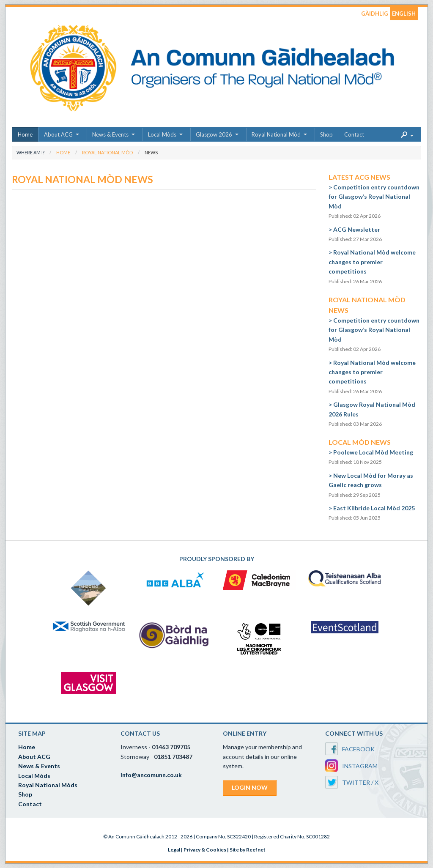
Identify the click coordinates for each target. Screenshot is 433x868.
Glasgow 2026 (214, 134)
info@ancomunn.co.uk (151, 775)
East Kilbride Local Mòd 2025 (374, 508)
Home (25, 134)
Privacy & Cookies (205, 850)
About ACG (58, 134)
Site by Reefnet (248, 850)
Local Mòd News (360, 442)
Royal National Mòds (48, 785)
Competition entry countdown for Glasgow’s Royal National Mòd (374, 197)
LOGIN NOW (250, 787)
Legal (174, 850)
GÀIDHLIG (375, 14)
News (151, 152)
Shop (326, 134)
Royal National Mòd (276, 134)
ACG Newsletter (357, 229)
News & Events (110, 134)
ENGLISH (404, 14)
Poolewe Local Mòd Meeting (373, 452)
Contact (354, 134)
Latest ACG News (359, 177)
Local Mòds (162, 134)
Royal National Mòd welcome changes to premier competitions (372, 262)
